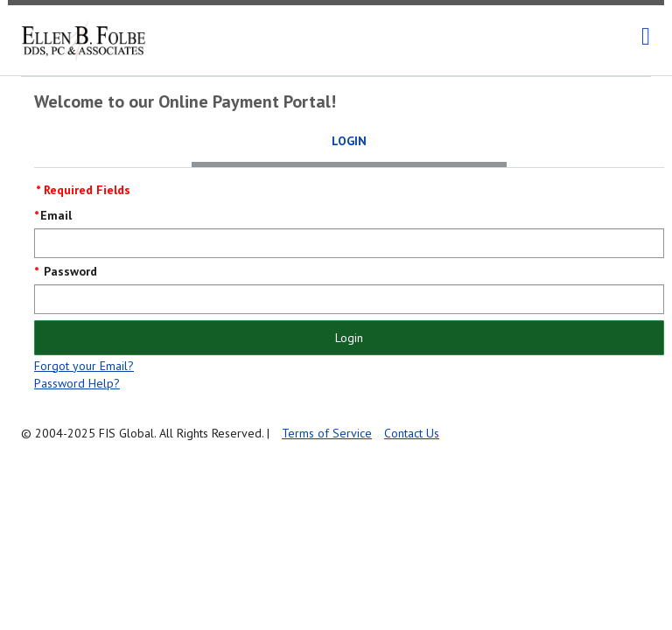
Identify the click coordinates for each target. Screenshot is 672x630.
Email (56, 215)
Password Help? (77, 383)
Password (69, 271)
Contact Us (412, 433)
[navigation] (646, 37)
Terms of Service (327, 433)
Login (349, 338)
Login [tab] (349, 141)
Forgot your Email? (84, 366)
